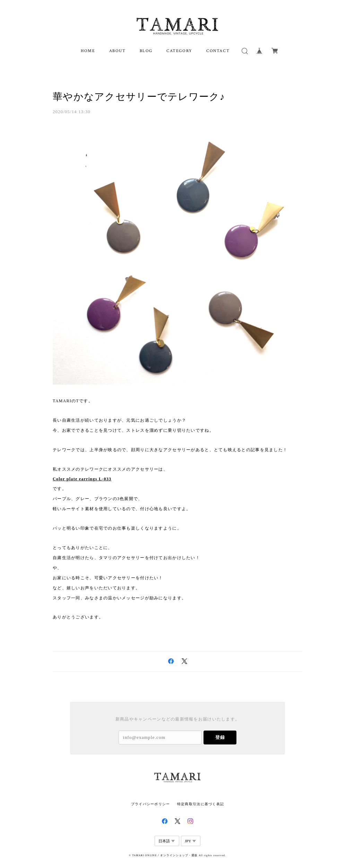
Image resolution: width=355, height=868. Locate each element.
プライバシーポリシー (151, 804)
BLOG (146, 51)
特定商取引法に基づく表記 (201, 804)
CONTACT (218, 51)
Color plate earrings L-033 (82, 479)
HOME (88, 51)
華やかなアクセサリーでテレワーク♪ (139, 97)
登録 (220, 737)
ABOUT (118, 51)
